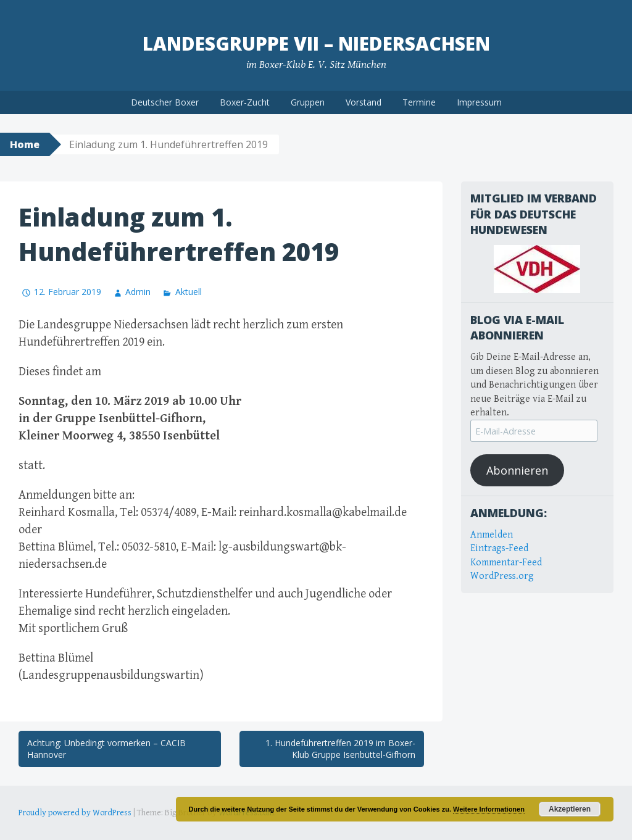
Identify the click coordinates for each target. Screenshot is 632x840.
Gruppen (308, 102)
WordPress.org (502, 576)
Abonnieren (517, 470)
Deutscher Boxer (165, 102)
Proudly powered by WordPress (75, 813)
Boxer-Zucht (245, 102)
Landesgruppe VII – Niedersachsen (316, 44)
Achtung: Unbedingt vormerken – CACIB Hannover (106, 749)
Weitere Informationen (489, 809)
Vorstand (364, 102)
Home (25, 144)
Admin (138, 292)
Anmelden (492, 535)
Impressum (479, 102)
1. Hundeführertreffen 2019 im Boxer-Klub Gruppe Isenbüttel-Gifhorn (340, 749)
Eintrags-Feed (499, 548)
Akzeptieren (570, 809)
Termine (419, 102)
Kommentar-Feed (506, 563)
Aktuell (189, 292)
